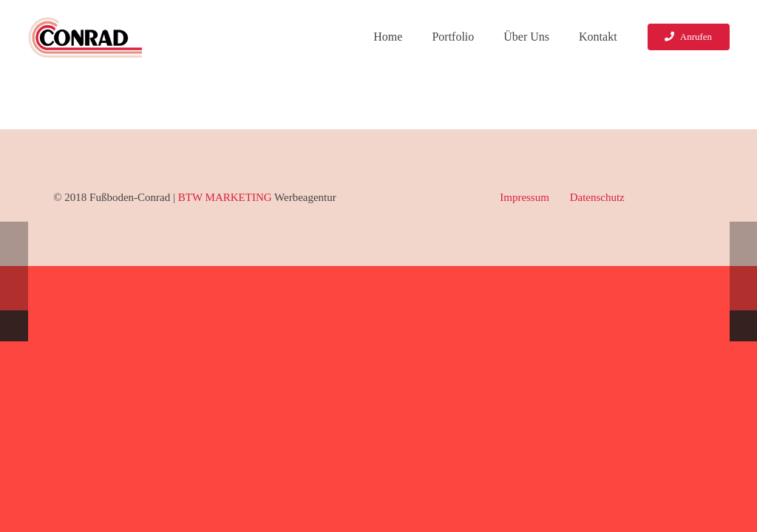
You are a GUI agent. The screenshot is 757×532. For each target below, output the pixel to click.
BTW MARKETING (225, 197)
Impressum (525, 197)
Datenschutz (597, 197)
